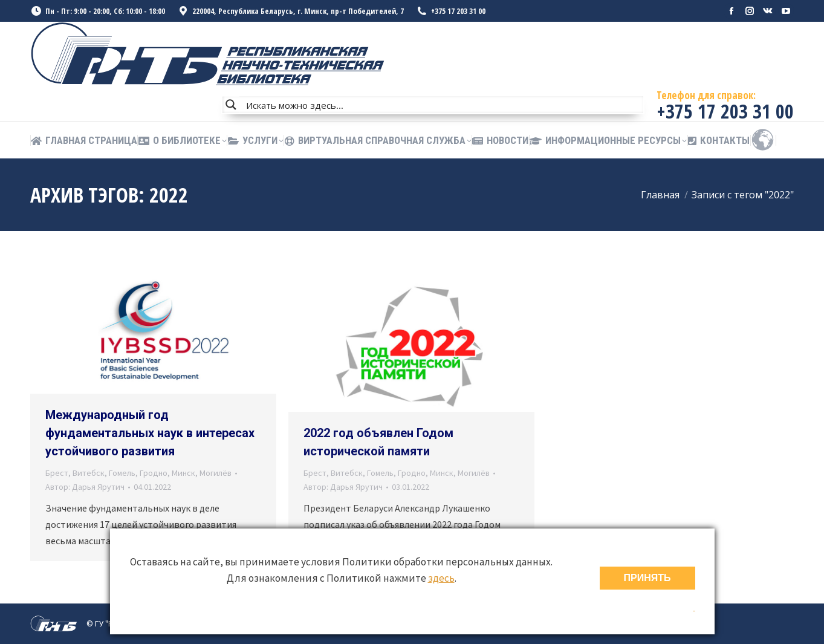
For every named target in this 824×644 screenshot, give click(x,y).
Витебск (89, 473)
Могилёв (216, 473)
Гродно (154, 473)
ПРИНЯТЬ (647, 578)
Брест (57, 473)
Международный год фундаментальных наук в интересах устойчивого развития (150, 433)
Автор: (85, 487)
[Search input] (442, 105)
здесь (441, 578)
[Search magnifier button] (231, 105)
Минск (183, 473)
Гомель (122, 473)
